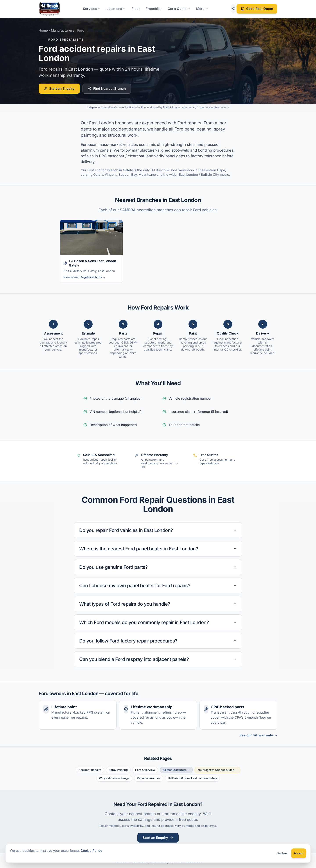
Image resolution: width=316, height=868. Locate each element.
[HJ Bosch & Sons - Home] (49, 9)
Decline (282, 853)
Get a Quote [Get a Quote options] (179, 9)
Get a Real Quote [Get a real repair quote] (257, 9)
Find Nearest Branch (107, 89)
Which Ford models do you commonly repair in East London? (158, 622)
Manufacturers (63, 30)
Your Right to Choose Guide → (217, 770)
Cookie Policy (91, 851)
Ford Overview (145, 770)
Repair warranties (149, 778)
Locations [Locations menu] (116, 9)
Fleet (136, 9)
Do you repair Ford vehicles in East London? (158, 530)
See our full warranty (258, 735)
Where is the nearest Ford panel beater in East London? (158, 549)
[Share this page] (233, 9)
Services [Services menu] (92, 9)
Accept (299, 853)
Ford (81, 30)
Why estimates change (114, 778)
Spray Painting (118, 770)
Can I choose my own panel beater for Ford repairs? (158, 585)
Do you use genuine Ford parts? (158, 567)
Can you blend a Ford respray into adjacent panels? (158, 659)
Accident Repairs (90, 770)
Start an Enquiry (59, 89)
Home (43, 30)
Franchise (154, 9)
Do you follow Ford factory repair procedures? (158, 641)
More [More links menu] (202, 9)
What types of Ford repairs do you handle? (158, 604)
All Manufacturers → (176, 770)
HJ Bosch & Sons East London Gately (192, 778)
